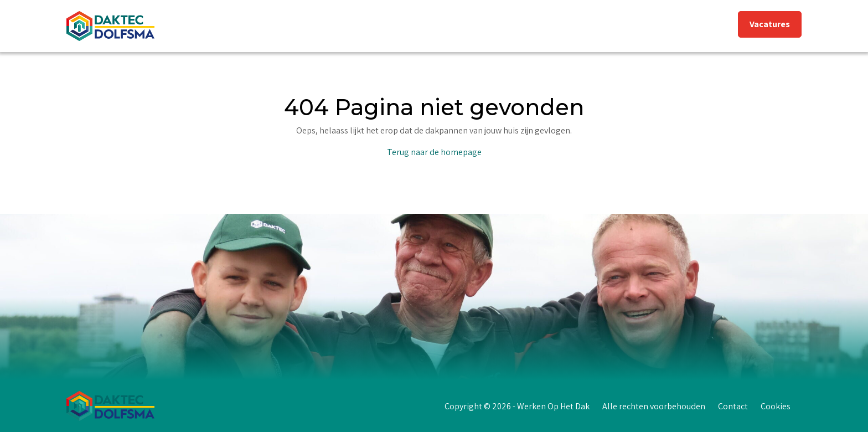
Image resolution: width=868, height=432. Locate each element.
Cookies (776, 406)
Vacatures (770, 24)
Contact (733, 406)
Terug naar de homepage (434, 152)
